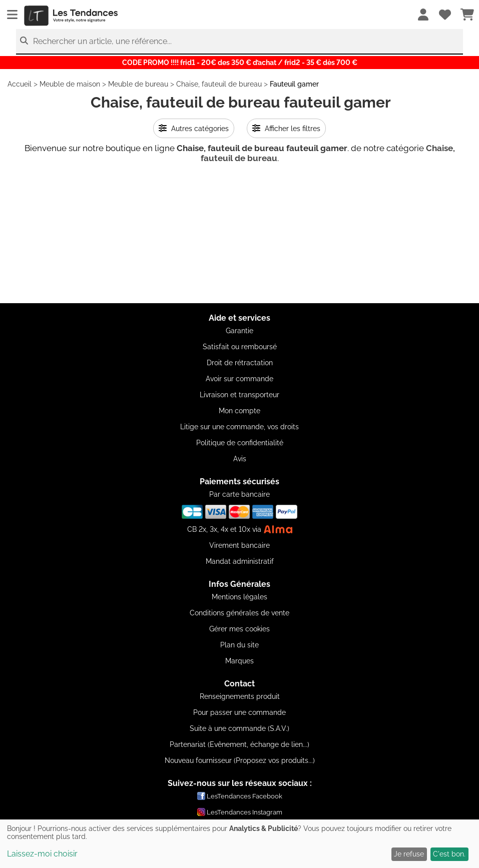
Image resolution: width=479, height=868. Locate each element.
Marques (239, 661)
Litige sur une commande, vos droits (239, 427)
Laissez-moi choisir (42, 854)
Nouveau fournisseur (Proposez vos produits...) (240, 760)
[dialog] (239, 844)
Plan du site (239, 645)
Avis (240, 459)
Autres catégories (194, 128)
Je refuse (409, 854)
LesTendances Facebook (240, 796)
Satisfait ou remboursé (240, 347)
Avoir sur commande (239, 379)
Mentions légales (239, 597)
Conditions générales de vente (239, 613)
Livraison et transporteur (239, 395)
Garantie (239, 331)
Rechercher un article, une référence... (102, 41)
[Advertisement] (239, 233)
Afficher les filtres (286, 128)
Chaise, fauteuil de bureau (219, 84)
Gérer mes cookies (239, 629)
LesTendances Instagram (240, 812)
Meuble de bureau (138, 84)
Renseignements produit (240, 696)
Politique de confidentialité (240, 443)
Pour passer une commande (239, 712)
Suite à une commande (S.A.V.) (239, 728)
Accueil (20, 84)
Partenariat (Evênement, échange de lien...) (239, 744)
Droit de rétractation (240, 363)
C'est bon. (449, 854)
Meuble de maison (70, 84)
